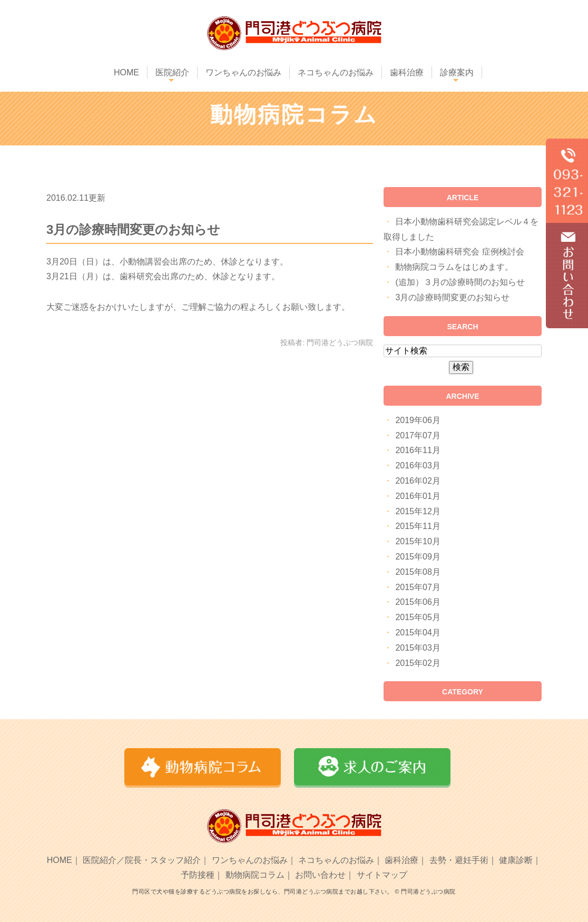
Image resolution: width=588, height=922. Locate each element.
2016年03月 (418, 465)
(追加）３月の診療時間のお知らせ (460, 282)
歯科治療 (407, 72)
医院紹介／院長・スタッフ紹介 (142, 860)
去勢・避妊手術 (459, 860)
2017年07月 (418, 435)
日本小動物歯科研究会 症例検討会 (459, 252)
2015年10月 (418, 541)
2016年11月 (418, 450)
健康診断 (516, 860)
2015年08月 (418, 572)
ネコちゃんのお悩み (336, 72)
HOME (126, 72)
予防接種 (198, 875)
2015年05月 (418, 617)
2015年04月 (418, 632)
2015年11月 (418, 526)
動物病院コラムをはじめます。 (454, 267)
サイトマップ (382, 875)
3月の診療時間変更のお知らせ (133, 229)
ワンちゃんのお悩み (243, 72)
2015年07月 (418, 587)
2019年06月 (418, 420)
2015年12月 (418, 511)
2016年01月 (418, 496)
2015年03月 (418, 648)
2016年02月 (418, 481)
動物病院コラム (255, 875)
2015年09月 (418, 557)
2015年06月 (418, 602)
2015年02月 (418, 663)
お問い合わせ (320, 875)
